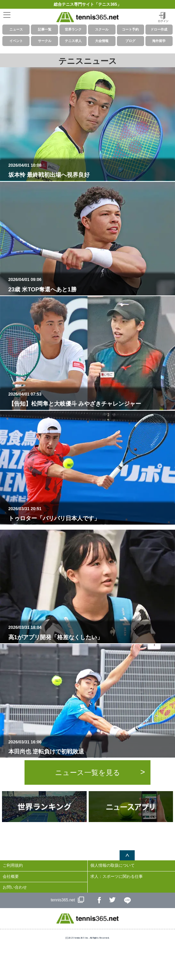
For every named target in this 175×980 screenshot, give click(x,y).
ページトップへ (127, 855)
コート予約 (130, 29)
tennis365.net (63, 900)
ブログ (130, 41)
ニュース (16, 29)
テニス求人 (73, 41)
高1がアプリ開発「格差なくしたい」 (90, 632)
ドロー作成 (159, 29)
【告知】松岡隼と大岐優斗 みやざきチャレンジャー (90, 399)
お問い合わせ (15, 887)
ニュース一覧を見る (88, 772)
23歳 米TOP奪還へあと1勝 (90, 285)
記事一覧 (45, 29)
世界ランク (73, 29)
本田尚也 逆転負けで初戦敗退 (90, 747)
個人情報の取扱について (113, 865)
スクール (102, 29)
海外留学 (159, 41)
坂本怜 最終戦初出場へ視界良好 (90, 170)
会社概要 (11, 876)
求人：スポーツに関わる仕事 (117, 876)
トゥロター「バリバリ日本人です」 (90, 514)
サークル (45, 41)
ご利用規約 (13, 865)
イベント (16, 41)
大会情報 (102, 41)
